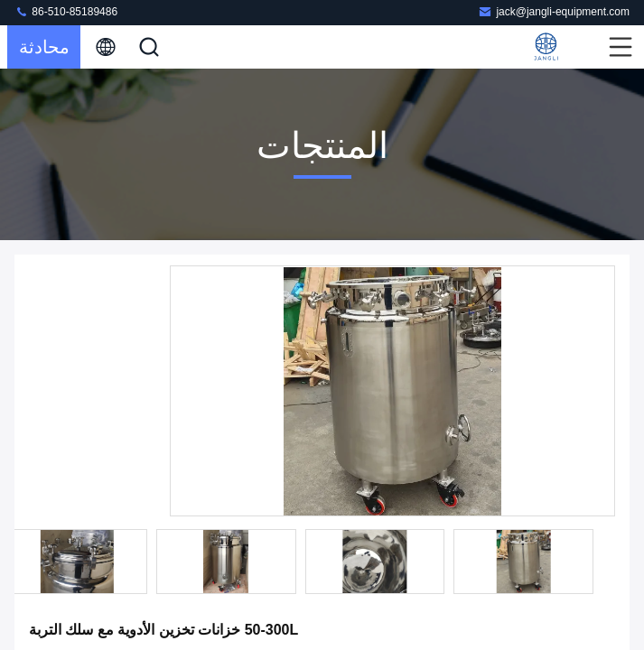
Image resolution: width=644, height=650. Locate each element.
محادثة (44, 47)
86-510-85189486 (66, 11)
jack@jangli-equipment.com (554, 11)
